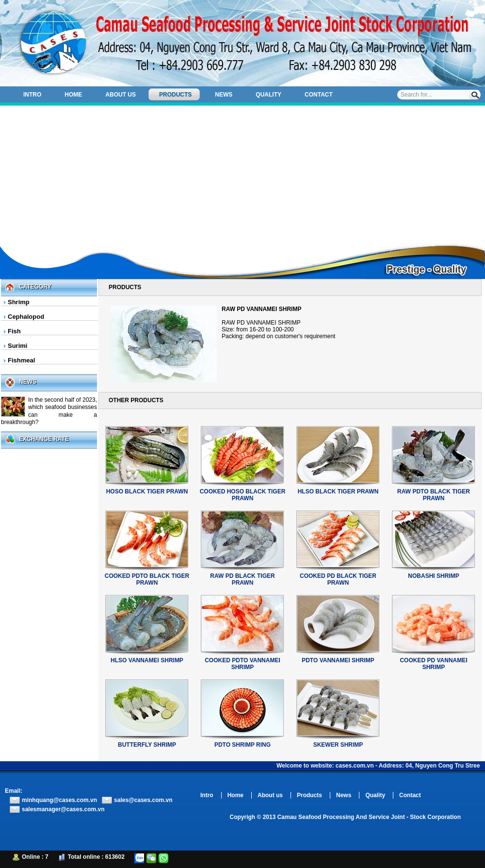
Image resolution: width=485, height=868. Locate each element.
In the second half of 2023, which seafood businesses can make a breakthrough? (49, 411)
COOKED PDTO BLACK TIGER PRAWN (147, 579)
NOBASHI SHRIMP (433, 576)
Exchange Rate (44, 439)
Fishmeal (21, 360)
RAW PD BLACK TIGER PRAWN (242, 579)
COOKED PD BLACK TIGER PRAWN (338, 579)
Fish (14, 331)
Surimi (17, 346)
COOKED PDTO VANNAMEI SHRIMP (242, 664)
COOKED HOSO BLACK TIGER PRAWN (243, 495)
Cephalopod (26, 317)
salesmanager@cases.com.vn (63, 809)
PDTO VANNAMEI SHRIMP (338, 660)
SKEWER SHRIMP (338, 745)
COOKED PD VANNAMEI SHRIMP (433, 664)
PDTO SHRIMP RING (242, 745)
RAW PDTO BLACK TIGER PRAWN (434, 495)
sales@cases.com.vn (143, 800)
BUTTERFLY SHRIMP (147, 745)
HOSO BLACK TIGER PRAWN (147, 491)
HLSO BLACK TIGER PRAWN (338, 491)
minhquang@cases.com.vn (59, 800)
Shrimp (19, 302)
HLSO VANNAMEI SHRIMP (147, 660)
